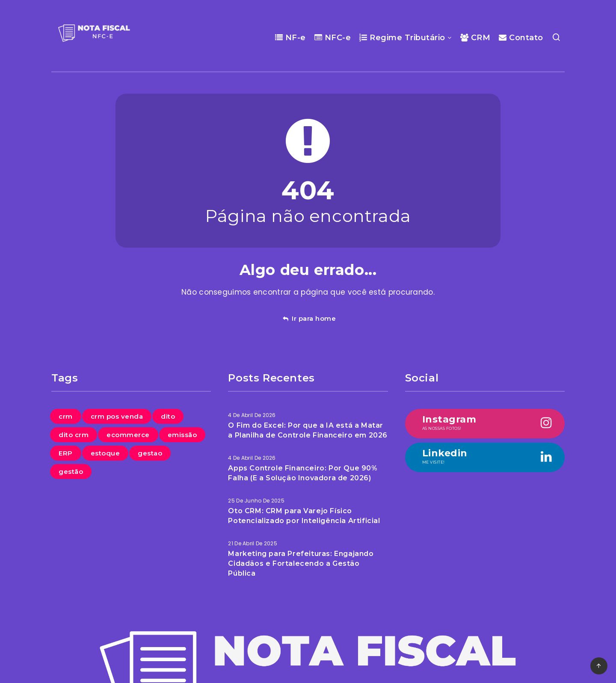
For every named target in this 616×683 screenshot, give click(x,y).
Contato (521, 38)
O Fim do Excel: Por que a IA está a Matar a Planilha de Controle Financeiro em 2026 (308, 430)
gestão (71, 472)
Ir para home (309, 318)
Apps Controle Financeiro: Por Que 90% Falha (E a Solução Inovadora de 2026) (303, 473)
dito (168, 416)
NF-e (290, 38)
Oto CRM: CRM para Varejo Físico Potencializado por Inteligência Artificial (304, 516)
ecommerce (128, 435)
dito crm (74, 435)
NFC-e (333, 38)
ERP (66, 453)
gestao (150, 453)
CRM (475, 38)
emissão (182, 435)
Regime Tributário (402, 38)
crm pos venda (117, 416)
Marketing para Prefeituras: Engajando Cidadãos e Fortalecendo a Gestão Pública (301, 563)
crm (66, 416)
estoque (105, 453)
